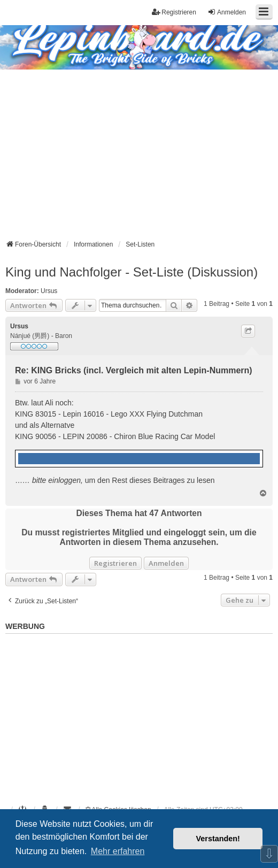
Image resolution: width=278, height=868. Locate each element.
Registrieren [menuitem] (174, 12)
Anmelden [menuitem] (227, 12)
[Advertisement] (139, 150)
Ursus (49, 291)
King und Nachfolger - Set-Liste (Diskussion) (132, 272)
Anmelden (166, 563)
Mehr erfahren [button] (118, 851)
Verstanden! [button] (218, 839)
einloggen (64, 480)
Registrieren (115, 563)
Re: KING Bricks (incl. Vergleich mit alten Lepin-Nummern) (134, 370)
